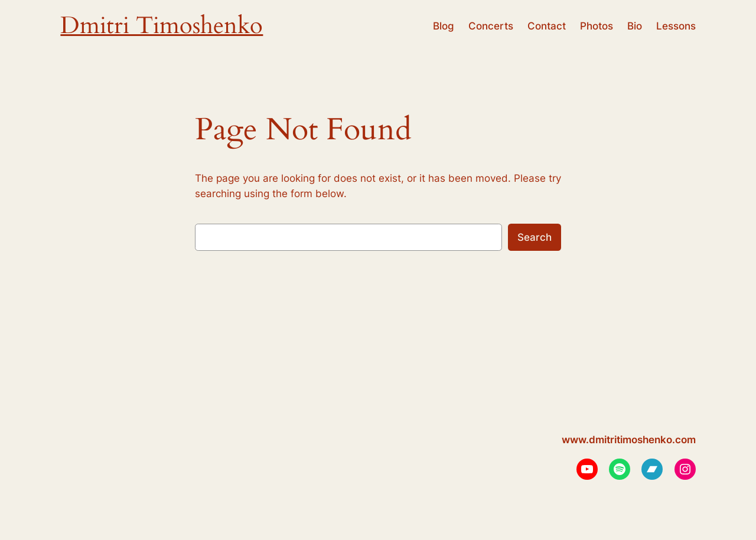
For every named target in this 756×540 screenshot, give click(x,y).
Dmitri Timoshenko (162, 26)
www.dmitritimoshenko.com (629, 440)
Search (535, 237)
